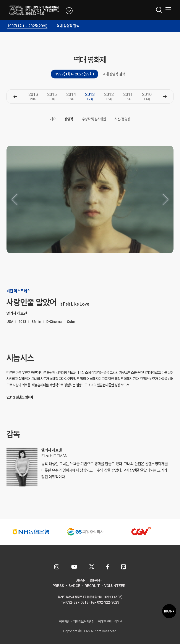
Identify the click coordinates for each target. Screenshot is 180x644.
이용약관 (64, 622)
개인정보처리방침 (84, 622)
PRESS (58, 586)
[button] (15, 97)
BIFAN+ (96, 580)
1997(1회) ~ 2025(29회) (27, 26)
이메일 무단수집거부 (110, 622)
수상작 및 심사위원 (94, 119)
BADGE (74, 586)
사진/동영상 (122, 119)
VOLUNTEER (115, 586)
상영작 (69, 119)
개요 (53, 119)
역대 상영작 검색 (68, 26)
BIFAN (81, 580)
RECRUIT (92, 586)
